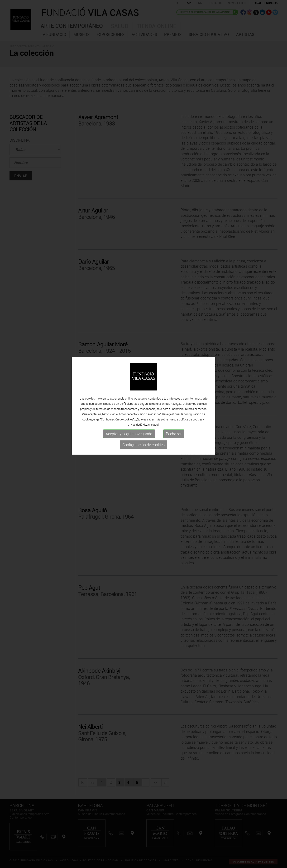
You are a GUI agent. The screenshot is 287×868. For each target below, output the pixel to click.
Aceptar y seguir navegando (129, 420)
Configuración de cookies (143, 431)
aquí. (156, 410)
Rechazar (174, 420)
